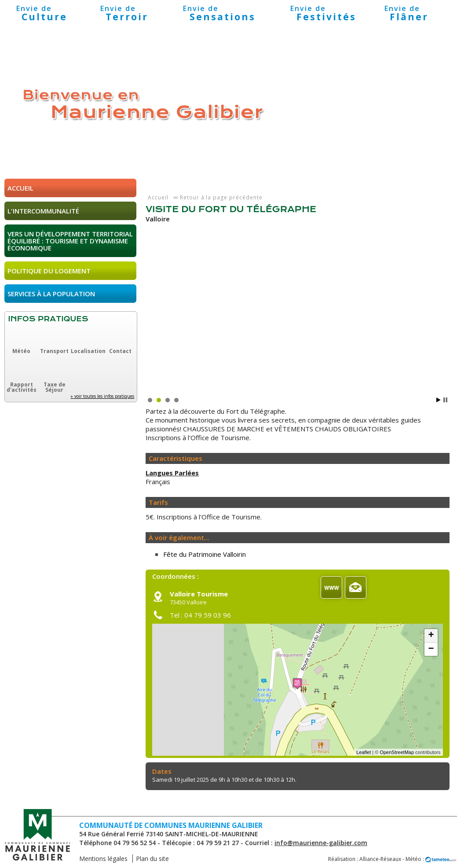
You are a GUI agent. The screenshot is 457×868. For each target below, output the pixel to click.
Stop (445, 400)
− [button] (431, 649)
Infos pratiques (48, 319)
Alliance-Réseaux (380, 859)
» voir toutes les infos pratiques (102, 396)
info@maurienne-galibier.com (321, 843)
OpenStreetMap (397, 752)
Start (439, 400)
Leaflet (364, 752)
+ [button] (431, 636)
